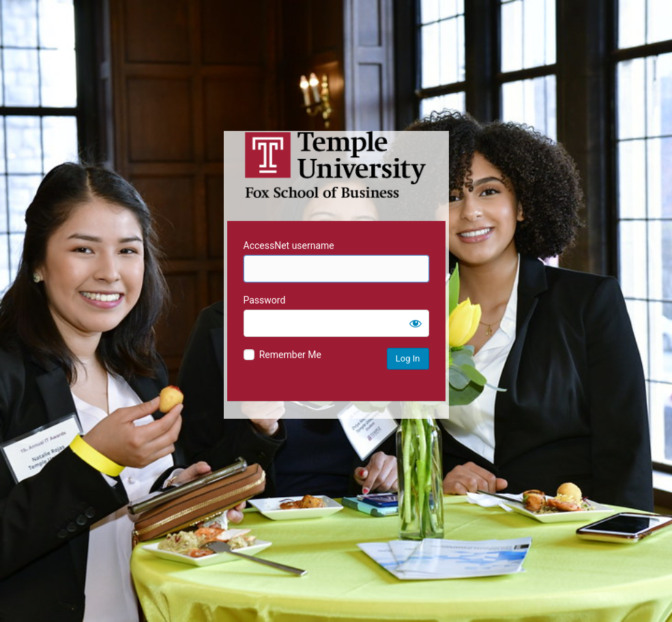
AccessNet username (289, 246)
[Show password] (415, 323)
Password (265, 300)
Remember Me (290, 355)
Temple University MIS (336, 165)
